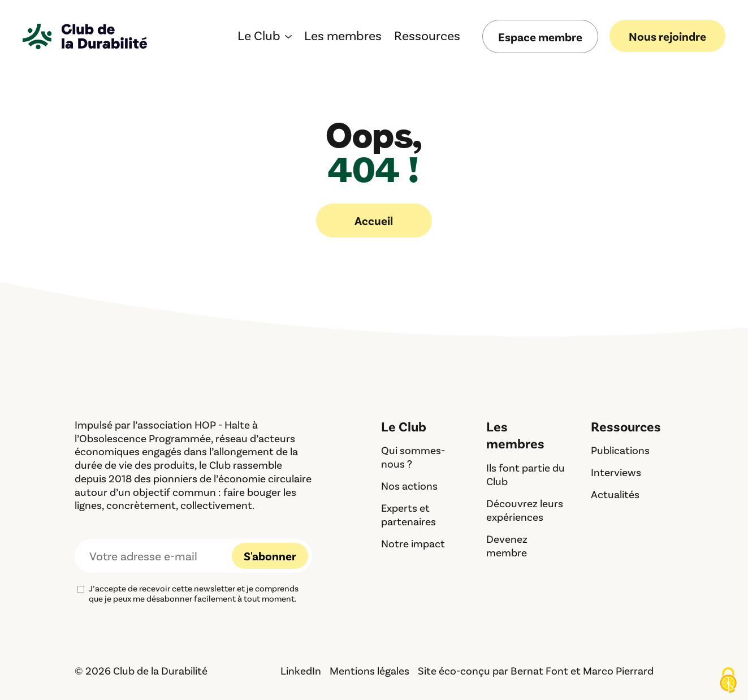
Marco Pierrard (618, 670)
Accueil (374, 220)
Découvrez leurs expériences (525, 510)
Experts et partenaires (408, 514)
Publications (620, 450)
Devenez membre (507, 545)
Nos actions (409, 485)
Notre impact (413, 543)
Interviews (616, 472)
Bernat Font (539, 670)
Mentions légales (369, 670)
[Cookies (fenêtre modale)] (728, 681)
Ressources (427, 37)
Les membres (343, 37)
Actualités (615, 494)
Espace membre (540, 36)
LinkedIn (301, 670)
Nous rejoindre (667, 36)
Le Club (259, 37)
